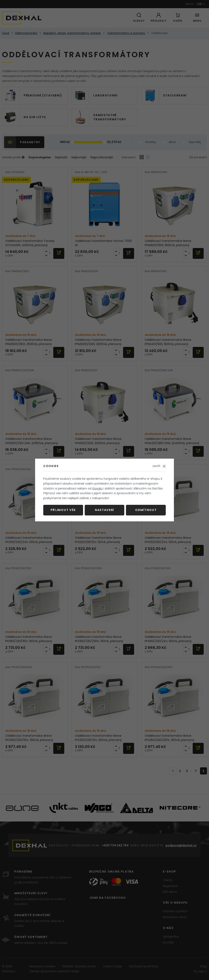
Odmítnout (146, 510)
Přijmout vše (63, 510)
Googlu (97, 488)
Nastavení (104, 510)
